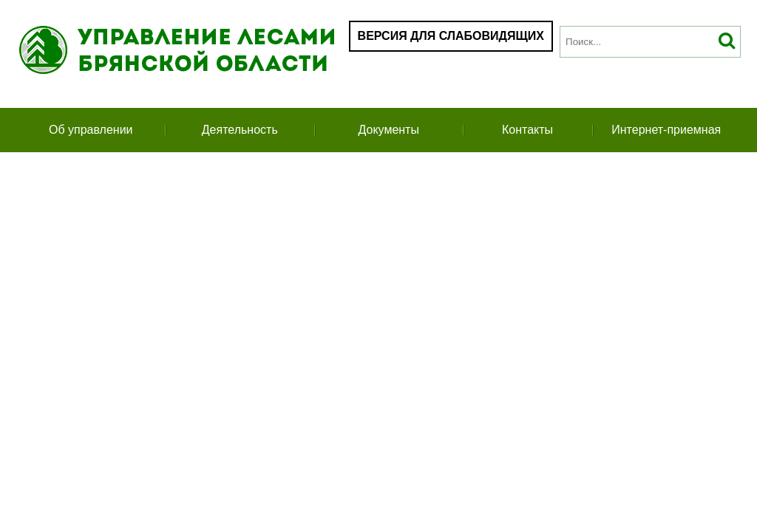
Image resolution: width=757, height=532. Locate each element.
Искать (727, 42)
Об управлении (91, 130)
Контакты (527, 130)
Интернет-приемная (666, 130)
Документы (388, 130)
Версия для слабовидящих (451, 36)
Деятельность (240, 130)
